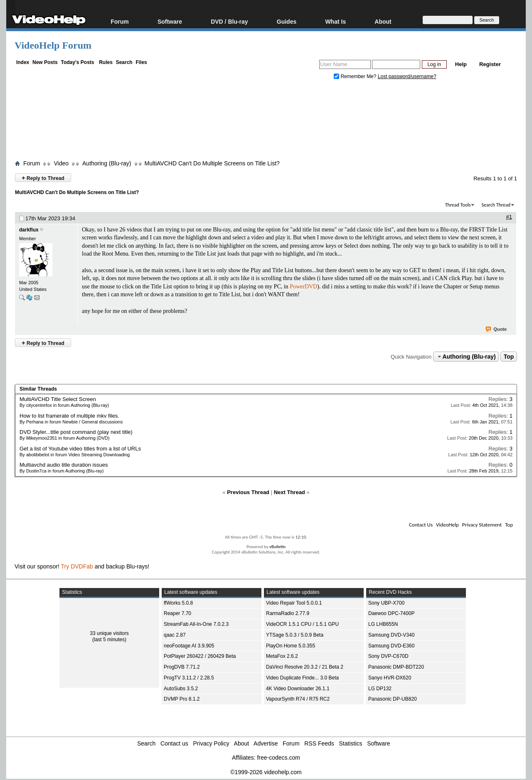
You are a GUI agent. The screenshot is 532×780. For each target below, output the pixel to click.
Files (141, 62)
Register (490, 64)
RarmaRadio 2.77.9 (288, 613)
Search (124, 62)
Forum (120, 21)
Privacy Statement (482, 525)
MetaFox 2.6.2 (282, 656)
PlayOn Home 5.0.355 (291, 646)
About (383, 21)
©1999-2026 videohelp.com (266, 772)
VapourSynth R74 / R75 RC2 (298, 699)
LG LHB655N (383, 624)
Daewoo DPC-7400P (391, 613)
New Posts (45, 62)
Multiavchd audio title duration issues (64, 465)
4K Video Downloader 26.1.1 (298, 689)
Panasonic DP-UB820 (393, 699)
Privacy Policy (211, 743)
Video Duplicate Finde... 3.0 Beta (302, 678)
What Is (335, 21)
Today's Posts (77, 62)
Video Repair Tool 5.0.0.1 (294, 603)
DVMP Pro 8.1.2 (182, 699)
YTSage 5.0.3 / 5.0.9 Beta (295, 635)
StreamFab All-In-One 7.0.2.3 (196, 624)
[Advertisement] (266, 122)
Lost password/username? (407, 76)
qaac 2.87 (175, 635)
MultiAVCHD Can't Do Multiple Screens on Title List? (212, 163)
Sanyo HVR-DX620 (390, 678)
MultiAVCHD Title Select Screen (58, 399)
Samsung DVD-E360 (391, 646)
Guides (287, 21)
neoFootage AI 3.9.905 (189, 646)
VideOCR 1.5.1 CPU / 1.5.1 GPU (302, 624)
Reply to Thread (43, 178)
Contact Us (421, 525)
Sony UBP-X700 (386, 603)
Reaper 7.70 (177, 613)
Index (23, 62)
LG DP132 (380, 689)
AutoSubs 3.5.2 (181, 689)
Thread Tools (458, 205)
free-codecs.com (278, 758)
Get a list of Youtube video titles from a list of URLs (80, 449)
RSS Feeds (319, 743)
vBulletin (277, 547)
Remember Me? (356, 76)
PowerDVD (303, 287)
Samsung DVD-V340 (391, 635)
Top (509, 357)
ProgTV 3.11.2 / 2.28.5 (189, 678)
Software (170, 21)
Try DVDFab (77, 566)
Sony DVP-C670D (388, 656)
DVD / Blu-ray (229, 21)
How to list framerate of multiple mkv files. (69, 416)
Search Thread (496, 205)
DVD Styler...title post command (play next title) (76, 432)
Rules (106, 62)
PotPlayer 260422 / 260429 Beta (200, 656)
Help (461, 64)
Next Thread (289, 492)
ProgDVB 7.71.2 (182, 667)
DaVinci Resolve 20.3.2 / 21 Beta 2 (305, 667)
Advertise (266, 743)
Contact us (174, 743)
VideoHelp (447, 525)
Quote (496, 330)
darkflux (29, 230)
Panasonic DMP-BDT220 (396, 667)
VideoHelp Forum (53, 45)
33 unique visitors (109, 633)
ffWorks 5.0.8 (178, 603)
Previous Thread (248, 492)
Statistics (351, 743)
